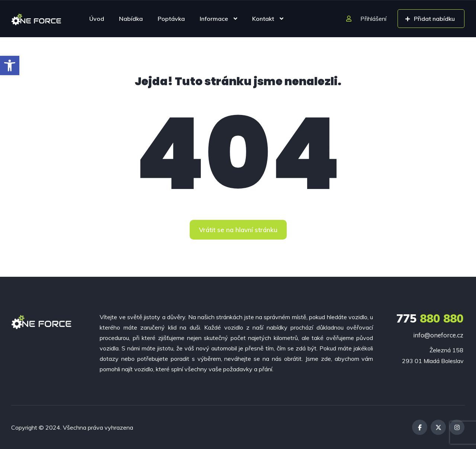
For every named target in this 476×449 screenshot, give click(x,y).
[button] (10, 65)
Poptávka (171, 19)
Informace (214, 19)
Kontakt (263, 19)
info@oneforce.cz (438, 335)
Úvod (97, 19)
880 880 (430, 318)
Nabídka (131, 19)
